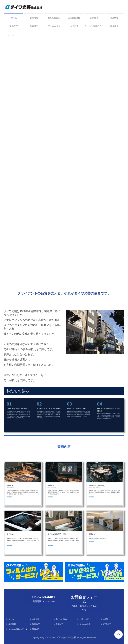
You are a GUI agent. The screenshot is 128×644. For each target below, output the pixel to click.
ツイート (10, 35)
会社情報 (34, 18)
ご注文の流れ (74, 18)
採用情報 (114, 18)
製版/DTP (14, 26)
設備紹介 (114, 26)
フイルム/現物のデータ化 (94, 26)
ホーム (14, 18)
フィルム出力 (54, 26)
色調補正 (34, 26)
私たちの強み (54, 18)
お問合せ (94, 18)
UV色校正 (74, 26)
